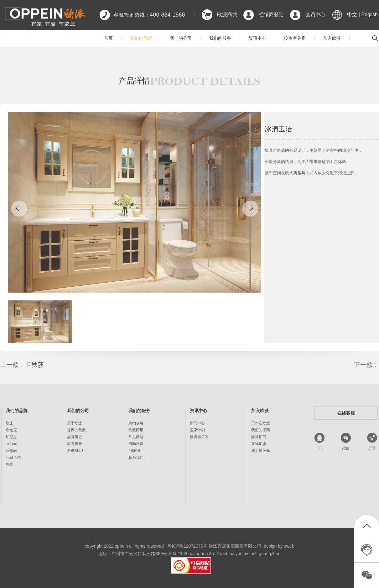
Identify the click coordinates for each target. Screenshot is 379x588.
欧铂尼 (11, 430)
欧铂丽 (11, 451)
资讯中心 (257, 38)
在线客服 (346, 413)
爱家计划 (197, 430)
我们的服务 (220, 38)
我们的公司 (181, 38)
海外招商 (259, 437)
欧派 (9, 423)
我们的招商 (261, 430)
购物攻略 (136, 423)
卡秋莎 (34, 365)
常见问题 (136, 437)
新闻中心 (197, 423)
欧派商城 (227, 15)
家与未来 (75, 444)
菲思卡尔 (13, 458)
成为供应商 (261, 451)
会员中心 (315, 15)
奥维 (9, 464)
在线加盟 (259, 444)
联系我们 (136, 458)
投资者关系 (295, 38)
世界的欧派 (76, 430)
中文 (352, 15)
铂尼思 (11, 437)
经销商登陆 (271, 15)
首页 (108, 38)
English (370, 15)
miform (11, 444)
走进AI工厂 (76, 451)
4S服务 (135, 451)
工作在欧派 (261, 423)
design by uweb (279, 546)
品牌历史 (75, 437)
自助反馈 (136, 444)
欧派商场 (136, 430)
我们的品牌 (141, 38)
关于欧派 (75, 423)
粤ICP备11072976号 (188, 546)
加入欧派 (332, 38)
